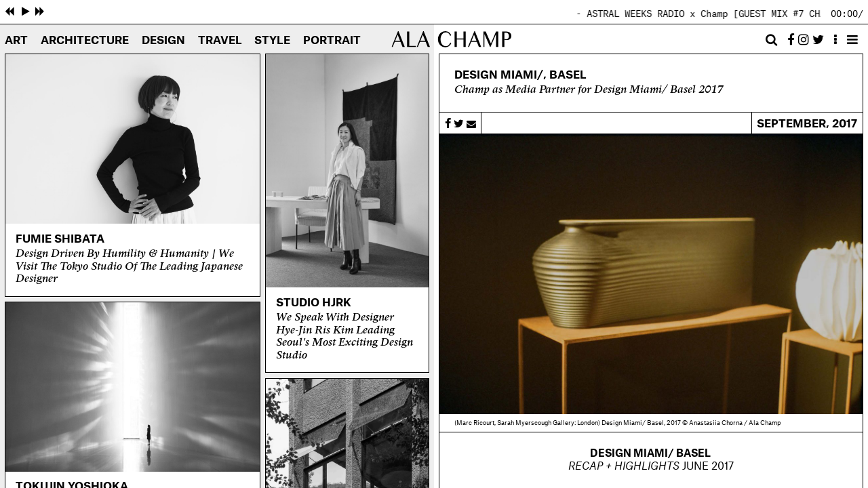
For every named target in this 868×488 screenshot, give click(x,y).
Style (272, 41)
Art (16, 41)
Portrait (332, 41)
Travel (220, 41)
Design (163, 41)
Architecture (85, 41)
